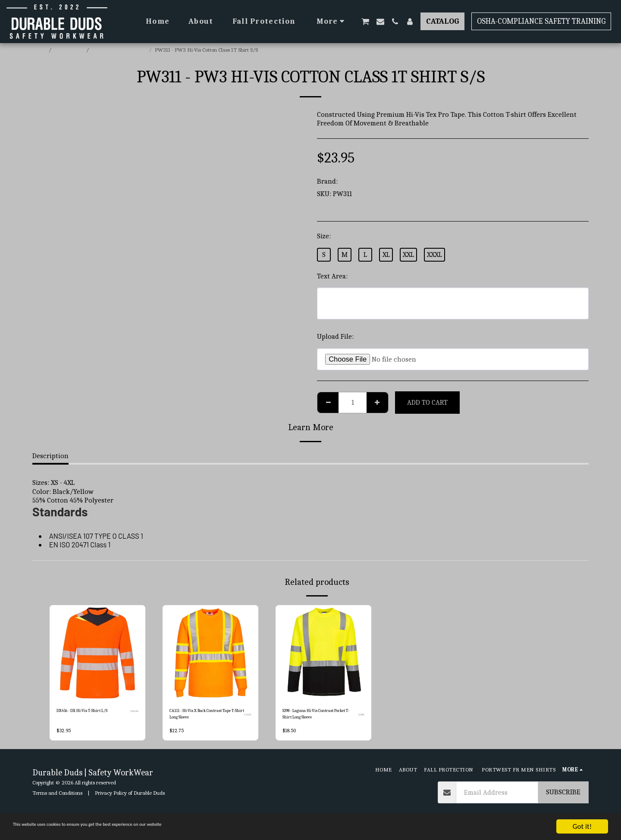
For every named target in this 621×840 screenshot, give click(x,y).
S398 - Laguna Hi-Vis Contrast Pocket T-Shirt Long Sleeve (317, 716)
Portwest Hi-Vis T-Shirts (119, 50)
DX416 (134, 712)
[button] (365, 22)
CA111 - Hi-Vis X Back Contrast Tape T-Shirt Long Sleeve (204, 716)
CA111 (248, 717)
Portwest (353, 181)
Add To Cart (427, 402)
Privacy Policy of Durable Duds (130, 797)
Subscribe (563, 796)
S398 (361, 717)
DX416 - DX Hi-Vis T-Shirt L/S (90, 712)
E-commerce (69, 50)
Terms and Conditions (57, 797)
